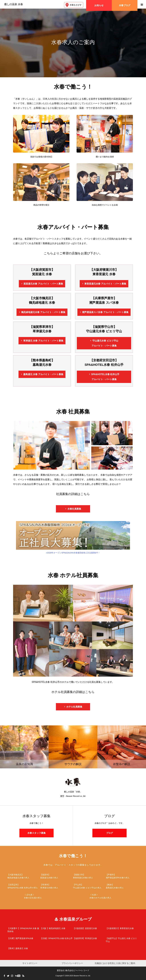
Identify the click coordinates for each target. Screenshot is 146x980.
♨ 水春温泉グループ (73, 919)
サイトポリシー (30, 963)
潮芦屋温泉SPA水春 (20, 938)
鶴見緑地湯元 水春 (53, 928)
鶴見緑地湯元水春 (43, 312)
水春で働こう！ (73, 856)
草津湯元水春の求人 (57, 886)
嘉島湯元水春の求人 (122, 886)
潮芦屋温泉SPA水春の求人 (122, 876)
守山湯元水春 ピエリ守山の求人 (89, 886)
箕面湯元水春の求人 (57, 876)
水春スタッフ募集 (36, 833)
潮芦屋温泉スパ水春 (105, 312)
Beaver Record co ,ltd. (82, 976)
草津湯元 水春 (43, 341)
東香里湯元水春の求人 (89, 876)
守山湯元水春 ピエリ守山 (105, 344)
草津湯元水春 (85, 938)
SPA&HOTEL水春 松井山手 (105, 377)
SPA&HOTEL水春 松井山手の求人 (24, 886)
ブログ (109, 833)
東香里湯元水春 (105, 284)
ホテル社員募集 (74, 707)
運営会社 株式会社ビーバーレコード (73, 970)
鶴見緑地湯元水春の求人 (24, 876)
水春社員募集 (74, 509)
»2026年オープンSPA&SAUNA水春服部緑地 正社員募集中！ (73, 537)
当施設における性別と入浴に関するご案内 (115, 963)
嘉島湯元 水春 (43, 374)
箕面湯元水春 (43, 284)
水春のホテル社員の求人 (106, 896)
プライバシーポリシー (72, 963)
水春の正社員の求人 (40, 896)
